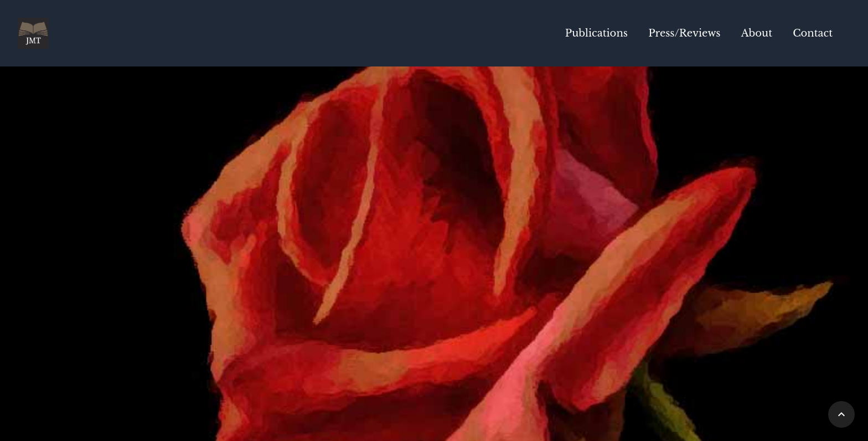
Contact (813, 33)
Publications (596, 33)
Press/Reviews (684, 33)
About (757, 33)
